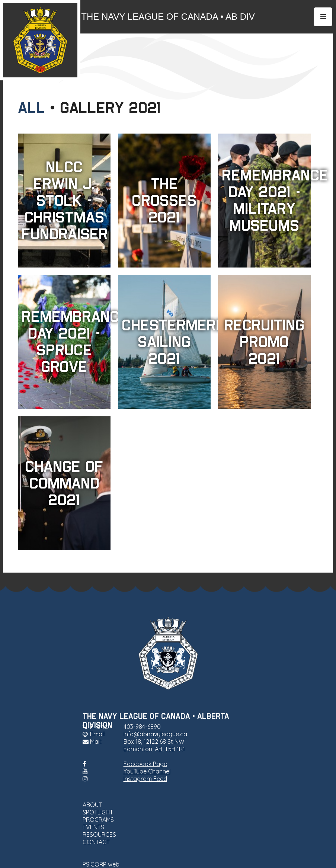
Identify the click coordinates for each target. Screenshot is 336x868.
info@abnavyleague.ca (155, 734)
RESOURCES (99, 835)
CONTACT (96, 842)
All (31, 108)
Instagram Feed (145, 779)
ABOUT (92, 805)
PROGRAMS (98, 820)
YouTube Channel (147, 771)
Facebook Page (145, 764)
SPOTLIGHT (98, 812)
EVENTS (93, 827)
